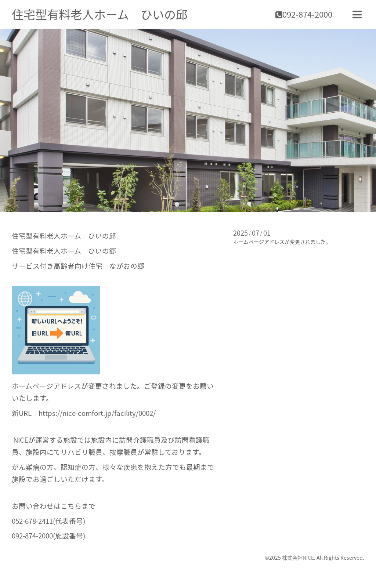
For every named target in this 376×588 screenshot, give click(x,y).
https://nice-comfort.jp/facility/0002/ (97, 413)
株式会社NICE (298, 558)
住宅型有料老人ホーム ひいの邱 (100, 14)
